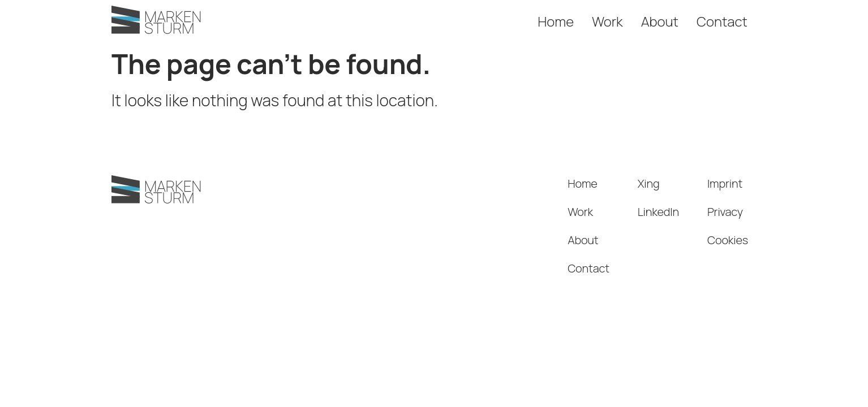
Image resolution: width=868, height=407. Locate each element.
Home (556, 21)
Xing (649, 183)
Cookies (728, 240)
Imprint (725, 183)
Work (607, 21)
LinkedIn (658, 212)
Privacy (725, 212)
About (660, 21)
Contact (722, 21)
